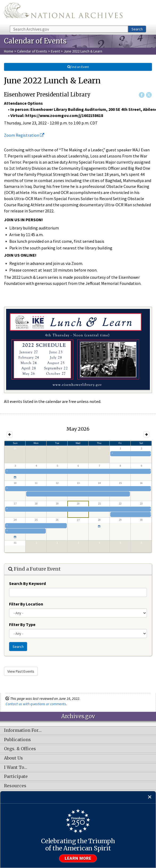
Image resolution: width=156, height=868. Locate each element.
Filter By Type (22, 624)
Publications (17, 740)
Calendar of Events (32, 51)
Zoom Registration (24, 135)
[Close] (150, 797)
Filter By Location (26, 604)
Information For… (23, 730)
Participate (16, 777)
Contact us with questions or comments (36, 704)
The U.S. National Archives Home (63, 12)
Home (9, 51)
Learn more (78, 858)
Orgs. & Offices (20, 749)
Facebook (142, 95)
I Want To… (16, 768)
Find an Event (78, 67)
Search (137, 29)
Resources (15, 786)
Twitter (149, 95)
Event (55, 51)
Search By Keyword (27, 583)
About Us (13, 758)
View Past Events (21, 671)
